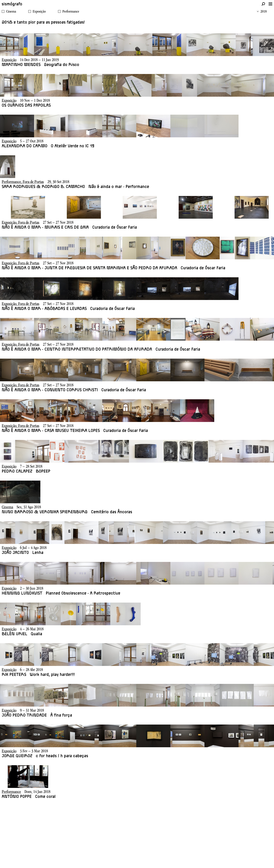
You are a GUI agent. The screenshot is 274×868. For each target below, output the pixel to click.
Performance (71, 12)
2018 (262, 12)
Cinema (11, 12)
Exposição (39, 12)
